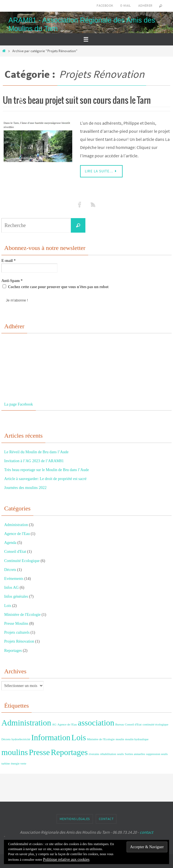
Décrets (10, 570)
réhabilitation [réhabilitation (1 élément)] (108, 754)
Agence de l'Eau (17, 534)
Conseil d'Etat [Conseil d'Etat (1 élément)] (133, 724)
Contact (106, 819)
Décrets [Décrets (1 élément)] (6, 739)
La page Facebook (19, 404)
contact (146, 832)
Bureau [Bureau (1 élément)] (120, 724)
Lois (8, 606)
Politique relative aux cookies (66, 859)
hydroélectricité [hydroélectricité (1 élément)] (21, 739)
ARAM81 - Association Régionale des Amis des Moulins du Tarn (82, 24)
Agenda (10, 543)
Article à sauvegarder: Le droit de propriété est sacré (45, 479)
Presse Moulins (16, 624)
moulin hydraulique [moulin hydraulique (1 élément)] (137, 739)
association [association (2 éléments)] (96, 723)
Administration (16, 525)
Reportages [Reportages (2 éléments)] (69, 752)
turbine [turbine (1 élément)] (6, 764)
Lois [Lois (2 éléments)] (79, 737)
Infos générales (16, 596)
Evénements (14, 579)
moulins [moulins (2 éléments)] (15, 752)
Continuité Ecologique (22, 561)
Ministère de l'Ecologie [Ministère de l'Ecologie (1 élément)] (101, 739)
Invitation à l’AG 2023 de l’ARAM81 (34, 461)
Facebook (105, 5)
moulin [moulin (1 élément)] (120, 739)
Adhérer (145, 5)
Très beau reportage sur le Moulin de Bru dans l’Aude (46, 470)
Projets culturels (17, 632)
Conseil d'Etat (15, 552)
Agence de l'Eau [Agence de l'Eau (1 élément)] (67, 724)
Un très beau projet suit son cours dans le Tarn (77, 101)
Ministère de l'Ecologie (22, 615)
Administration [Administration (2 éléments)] (26, 723)
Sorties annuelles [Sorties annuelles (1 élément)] (135, 754)
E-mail (126, 5)
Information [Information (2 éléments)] (51, 737)
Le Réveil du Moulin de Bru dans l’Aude (36, 452)
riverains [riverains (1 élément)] (94, 754)
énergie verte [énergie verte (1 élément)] (19, 764)
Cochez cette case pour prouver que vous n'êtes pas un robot (56, 287)
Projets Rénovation (19, 641)
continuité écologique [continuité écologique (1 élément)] (155, 724)
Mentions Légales (75, 819)
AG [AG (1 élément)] (54, 724)
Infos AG (11, 588)
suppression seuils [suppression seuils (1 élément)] (157, 754)
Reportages (13, 651)
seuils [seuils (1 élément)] (120, 754)
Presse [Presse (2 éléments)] (39, 752)
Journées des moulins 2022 (25, 488)
